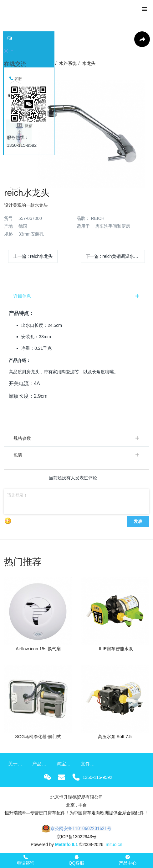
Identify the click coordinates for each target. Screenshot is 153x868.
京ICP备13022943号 (77, 837)
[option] (76, 134)
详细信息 (22, 296)
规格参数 (22, 438)
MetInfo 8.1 (66, 844)
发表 (138, 521)
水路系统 (68, 63)
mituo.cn (114, 844)
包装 (18, 455)
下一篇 (114, 256)
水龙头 (89, 63)
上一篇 (33, 256)
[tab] (76, 296)
